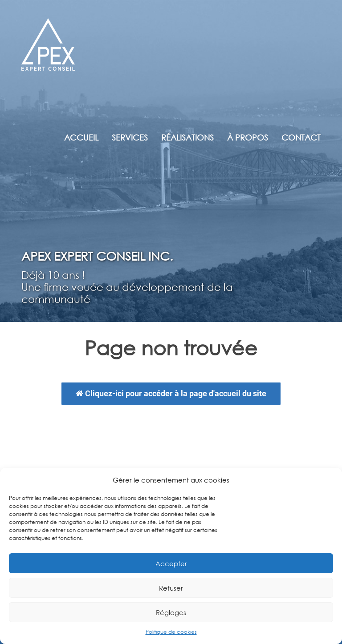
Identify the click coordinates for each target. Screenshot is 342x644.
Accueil (81, 137)
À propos (248, 137)
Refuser (171, 588)
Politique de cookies (171, 632)
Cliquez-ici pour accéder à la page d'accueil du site (171, 393)
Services (130, 137)
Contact (301, 137)
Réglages (171, 612)
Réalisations (187, 137)
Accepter (171, 563)
